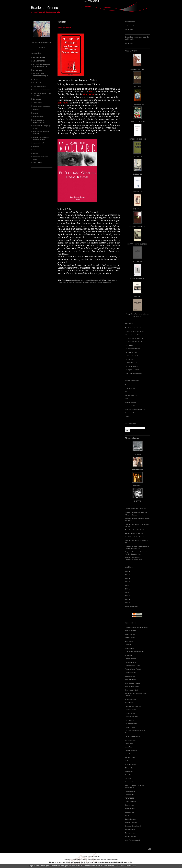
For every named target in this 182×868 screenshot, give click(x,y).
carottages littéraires (40, 86)
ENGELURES (137, 174)
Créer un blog (87, 856)
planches (36, 146)
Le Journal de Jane (131, 717)
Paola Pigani (129, 771)
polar (35, 150)
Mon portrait (129, 43)
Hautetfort (97, 856)
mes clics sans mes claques (42, 106)
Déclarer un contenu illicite (57, 862)
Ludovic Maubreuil (131, 750)
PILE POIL (137, 296)
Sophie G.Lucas (130, 819)
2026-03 (128, 575)
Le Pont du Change (131, 366)
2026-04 (128, 571)
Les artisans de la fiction (133, 736)
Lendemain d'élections (132, 406)
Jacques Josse (130, 676)
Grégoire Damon (130, 673)
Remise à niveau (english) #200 (135, 409)
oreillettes (36, 109)
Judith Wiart (129, 703)
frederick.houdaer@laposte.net (42, 42)
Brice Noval (129, 641)
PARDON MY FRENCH (137, 279)
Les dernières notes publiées (91, 859)
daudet (75, 282)
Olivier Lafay (129, 768)
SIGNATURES (38, 163)
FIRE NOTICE (137, 191)
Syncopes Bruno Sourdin (133, 826)
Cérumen (128, 645)
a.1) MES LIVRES (39, 57)
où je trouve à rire (39, 116)
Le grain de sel (130, 713)
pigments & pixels (39, 143)
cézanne (114, 280)
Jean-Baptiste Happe (132, 687)
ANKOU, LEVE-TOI (137, 104)
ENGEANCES (137, 157)
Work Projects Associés (133, 840)
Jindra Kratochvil (130, 699)
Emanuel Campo (131, 659)
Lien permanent (85, 280)
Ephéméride (37, 99)
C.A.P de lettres (38, 83)
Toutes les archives (131, 606)
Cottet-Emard (129, 648)
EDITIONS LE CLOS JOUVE (135, 338)
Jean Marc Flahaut (131, 679)
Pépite (127, 392)
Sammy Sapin (130, 805)
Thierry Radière (130, 829)
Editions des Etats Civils (133, 335)
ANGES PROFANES (137, 69)
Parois (127, 385)
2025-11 (128, 589)
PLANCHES (137, 485)
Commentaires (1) (96, 280)
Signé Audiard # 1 (131, 395)
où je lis (35, 113)
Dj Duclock (129, 655)
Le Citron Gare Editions (133, 356)
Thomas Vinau (130, 833)
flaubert (80, 282)
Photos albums (132, 438)
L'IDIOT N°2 (137, 209)
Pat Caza (128, 778)
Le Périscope (129, 720)
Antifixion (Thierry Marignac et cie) (136, 627)
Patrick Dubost (130, 791)
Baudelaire (63, 103)
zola (104, 282)
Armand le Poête (131, 631)
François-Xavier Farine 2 (133, 669)
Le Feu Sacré (129, 359)
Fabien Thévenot (131, 662)
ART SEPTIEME (137, 470)
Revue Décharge (131, 802)
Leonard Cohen (130, 727)
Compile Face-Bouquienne (42, 90)
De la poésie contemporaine (134, 652)
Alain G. (128, 530)
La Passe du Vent (131, 352)
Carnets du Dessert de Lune (134, 331)
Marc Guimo (129, 754)
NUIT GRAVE (137, 261)
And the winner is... (131, 402)
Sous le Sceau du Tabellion (134, 373)
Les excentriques (131, 740)
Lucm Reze (129, 747)
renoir (64, 282)
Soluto (127, 815)
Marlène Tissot (130, 757)
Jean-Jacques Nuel (131, 690)
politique (36, 153)
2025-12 (128, 585)
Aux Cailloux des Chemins (134, 328)
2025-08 (128, 599)
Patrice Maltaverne (131, 782)
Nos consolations (131, 764)
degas (60, 282)
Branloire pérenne (44, 8)
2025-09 (128, 596)
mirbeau (100, 282)
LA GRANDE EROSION (137, 226)
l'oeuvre (109, 282)
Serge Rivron (129, 812)
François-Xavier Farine (133, 666)
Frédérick (128, 537)
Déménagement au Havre (134, 560)
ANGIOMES (137, 87)
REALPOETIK (130, 798)
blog (131, 862)
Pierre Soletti (129, 795)
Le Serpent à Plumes (132, 370)
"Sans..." (128, 416)
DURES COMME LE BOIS (137, 139)
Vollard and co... (65, 27)
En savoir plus (131, 866)
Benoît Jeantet (130, 634)
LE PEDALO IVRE (131, 363)
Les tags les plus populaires (110, 859)
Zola (91, 92)
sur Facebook (129, 26)
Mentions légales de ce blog (75, 862)
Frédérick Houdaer (131, 518)
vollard (109, 280)
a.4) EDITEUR (38, 70)
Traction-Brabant (130, 836)
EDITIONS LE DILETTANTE (134, 342)
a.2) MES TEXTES (39, 61)
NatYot (127, 761)
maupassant (93, 282)
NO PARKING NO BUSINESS (137, 244)
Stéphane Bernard (131, 513)
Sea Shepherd (130, 808)
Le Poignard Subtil (131, 724)
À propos (42, 47)
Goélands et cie (139, 537)
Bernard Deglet (130, 638)
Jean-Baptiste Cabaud (132, 683)
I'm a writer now (130, 388)
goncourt (69, 282)
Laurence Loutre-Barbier (133, 706)
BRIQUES (137, 454)
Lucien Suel (129, 743)
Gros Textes (129, 345)
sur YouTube (129, 29)
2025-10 (128, 592)
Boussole (36, 79)
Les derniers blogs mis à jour (72, 859)
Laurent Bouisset (131, 710)
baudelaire (86, 282)
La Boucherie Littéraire (132, 349)
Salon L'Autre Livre (139, 530)
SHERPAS (137, 501)
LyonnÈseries (37, 103)
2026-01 (128, 582)
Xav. (126, 533)
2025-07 (128, 603)
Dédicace (128, 399)
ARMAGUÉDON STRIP (137, 121)
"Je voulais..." (129, 413)
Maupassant (88, 94)
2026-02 (128, 578)
